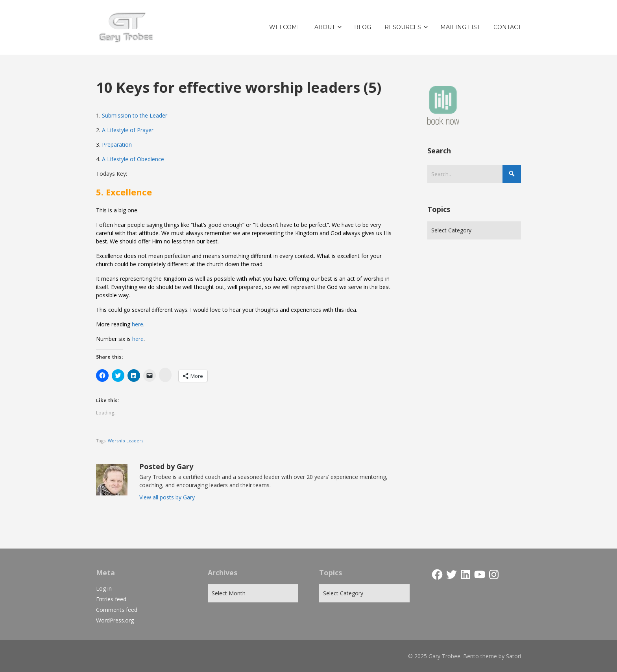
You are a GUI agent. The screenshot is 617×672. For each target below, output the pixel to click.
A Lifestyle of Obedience (133, 159)
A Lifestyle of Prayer (128, 130)
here (138, 324)
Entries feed (111, 599)
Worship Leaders (126, 441)
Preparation (117, 145)
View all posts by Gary (167, 497)
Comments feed (117, 610)
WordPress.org (115, 620)
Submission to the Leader (135, 115)
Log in (104, 588)
